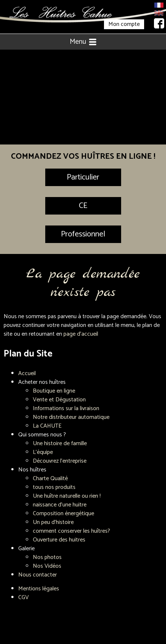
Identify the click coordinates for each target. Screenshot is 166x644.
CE (83, 206)
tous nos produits (54, 487)
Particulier (83, 177)
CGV (24, 597)
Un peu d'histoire (53, 522)
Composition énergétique (63, 514)
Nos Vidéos (47, 566)
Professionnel (83, 234)
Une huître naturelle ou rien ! (67, 496)
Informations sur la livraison (66, 408)
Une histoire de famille (60, 444)
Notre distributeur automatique (71, 417)
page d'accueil (81, 334)
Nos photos (47, 557)
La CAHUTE (47, 426)
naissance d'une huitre (60, 505)
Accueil (27, 373)
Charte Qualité (50, 479)
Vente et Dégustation (59, 400)
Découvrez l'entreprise (60, 461)
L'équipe (43, 452)
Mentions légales (39, 589)
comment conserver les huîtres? (72, 531)
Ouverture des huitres (59, 540)
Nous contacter (38, 575)
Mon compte (124, 24)
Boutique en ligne (54, 391)
